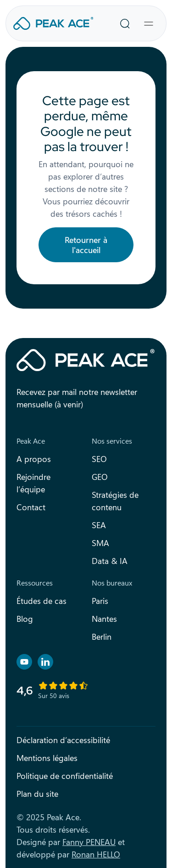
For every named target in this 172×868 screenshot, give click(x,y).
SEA (99, 525)
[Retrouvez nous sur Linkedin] (45, 662)
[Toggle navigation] (149, 23)
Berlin (102, 637)
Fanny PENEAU (89, 842)
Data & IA (110, 561)
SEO (99, 459)
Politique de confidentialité (65, 776)
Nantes (104, 619)
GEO (100, 477)
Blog (25, 619)
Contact (31, 507)
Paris (100, 601)
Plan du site (37, 794)
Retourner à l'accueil (86, 245)
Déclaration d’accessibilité (63, 740)
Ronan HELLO (96, 854)
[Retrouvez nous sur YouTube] (24, 662)
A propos (34, 459)
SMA (100, 543)
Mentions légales (47, 758)
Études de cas (42, 601)
